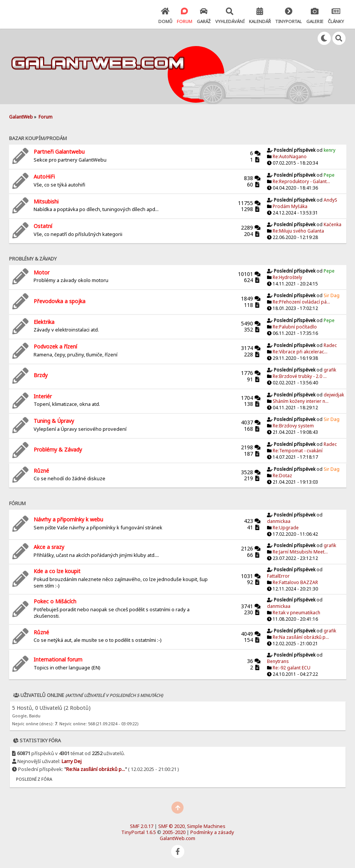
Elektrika (44, 322)
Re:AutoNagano (290, 156)
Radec (330, 345)
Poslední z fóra (34, 779)
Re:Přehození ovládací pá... (301, 302)
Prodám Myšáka (290, 206)
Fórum (17, 503)
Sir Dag (332, 295)
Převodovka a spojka (59, 301)
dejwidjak (334, 395)
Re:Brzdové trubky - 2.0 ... (300, 376)
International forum (58, 659)
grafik (330, 370)
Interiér (43, 396)
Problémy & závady (33, 259)
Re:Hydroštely (287, 277)
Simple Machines (206, 826)
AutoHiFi (44, 177)
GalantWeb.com (177, 838)
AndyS (330, 200)
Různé (41, 471)
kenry (330, 150)
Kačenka (333, 224)
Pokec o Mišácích (55, 601)
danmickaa (279, 521)
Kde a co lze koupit (57, 571)
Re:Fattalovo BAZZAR (295, 582)
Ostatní (43, 226)
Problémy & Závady (58, 449)
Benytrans (278, 661)
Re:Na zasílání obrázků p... (301, 637)
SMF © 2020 (171, 826)
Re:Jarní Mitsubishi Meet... (300, 552)
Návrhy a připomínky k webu (68, 519)
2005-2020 (174, 832)
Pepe (329, 175)
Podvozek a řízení (55, 346)
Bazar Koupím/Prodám (38, 138)
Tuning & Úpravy (54, 421)
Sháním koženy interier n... (301, 401)
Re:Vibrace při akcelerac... (300, 352)
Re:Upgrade (286, 528)
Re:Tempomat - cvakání (298, 451)
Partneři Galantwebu (59, 152)
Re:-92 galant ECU (292, 668)
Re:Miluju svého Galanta (298, 231)
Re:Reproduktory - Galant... (301, 181)
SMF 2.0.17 (142, 826)
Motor (42, 272)
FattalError (278, 576)
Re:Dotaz (282, 476)
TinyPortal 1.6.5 (139, 832)
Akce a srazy (49, 547)
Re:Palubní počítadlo (295, 327)
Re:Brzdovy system (293, 426)
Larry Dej (72, 761)
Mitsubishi (46, 201)
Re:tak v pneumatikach (296, 613)
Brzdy (41, 375)
